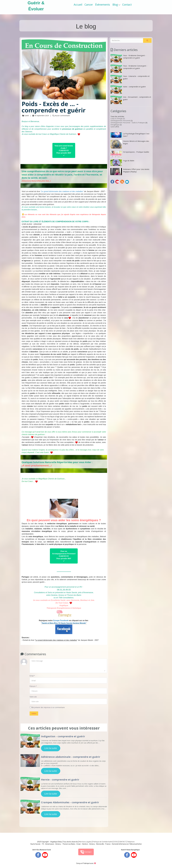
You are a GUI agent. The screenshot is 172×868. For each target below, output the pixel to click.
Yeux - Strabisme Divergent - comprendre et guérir (128, 58)
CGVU (116, 842)
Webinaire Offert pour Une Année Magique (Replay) (130, 172)
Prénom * (33, 686)
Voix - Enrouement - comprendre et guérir (131, 100)
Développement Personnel (120, 121)
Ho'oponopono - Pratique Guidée (130, 154)
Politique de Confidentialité (103, 842)
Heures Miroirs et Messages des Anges (130, 144)
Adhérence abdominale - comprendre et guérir (71, 757)
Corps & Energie (116, 118)
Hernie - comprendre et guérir (60, 779)
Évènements (103, 5)
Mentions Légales (85, 842)
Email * (32, 676)
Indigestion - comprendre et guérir (63, 736)
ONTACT (123, 842)
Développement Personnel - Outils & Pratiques (128, 123)
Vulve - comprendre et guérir (128, 89)
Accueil (78, 5)
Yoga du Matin (122, 163)
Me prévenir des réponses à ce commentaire (47, 707)
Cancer (89, 5)
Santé (113, 127)
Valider (34, 713)
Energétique (115, 125)
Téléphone (131, 842)
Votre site (33, 697)
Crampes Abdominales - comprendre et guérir (70, 802)
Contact (127, 5)
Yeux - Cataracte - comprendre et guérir (130, 79)
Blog (116, 5)
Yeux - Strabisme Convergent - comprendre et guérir (129, 69)
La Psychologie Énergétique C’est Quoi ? (130, 135)
